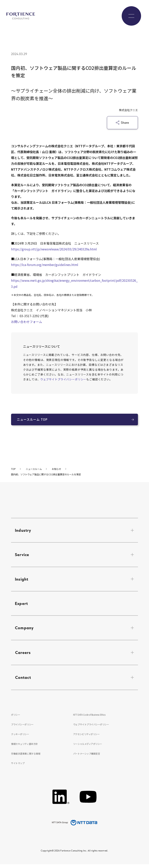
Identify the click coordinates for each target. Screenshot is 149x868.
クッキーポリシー (20, 737)
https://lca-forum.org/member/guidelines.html (45, 265)
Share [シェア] (122, 123)
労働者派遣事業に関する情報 (26, 756)
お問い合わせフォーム (27, 321)
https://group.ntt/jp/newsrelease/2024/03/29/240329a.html (54, 249)
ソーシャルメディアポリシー (88, 746)
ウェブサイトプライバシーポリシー (63, 379)
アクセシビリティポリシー (86, 737)
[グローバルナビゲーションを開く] (131, 16)
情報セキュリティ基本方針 (24, 746)
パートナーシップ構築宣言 (87, 756)
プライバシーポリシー (22, 727)
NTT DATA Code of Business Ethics (90, 717)
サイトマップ (18, 766)
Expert (22, 605)
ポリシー (16, 717)
